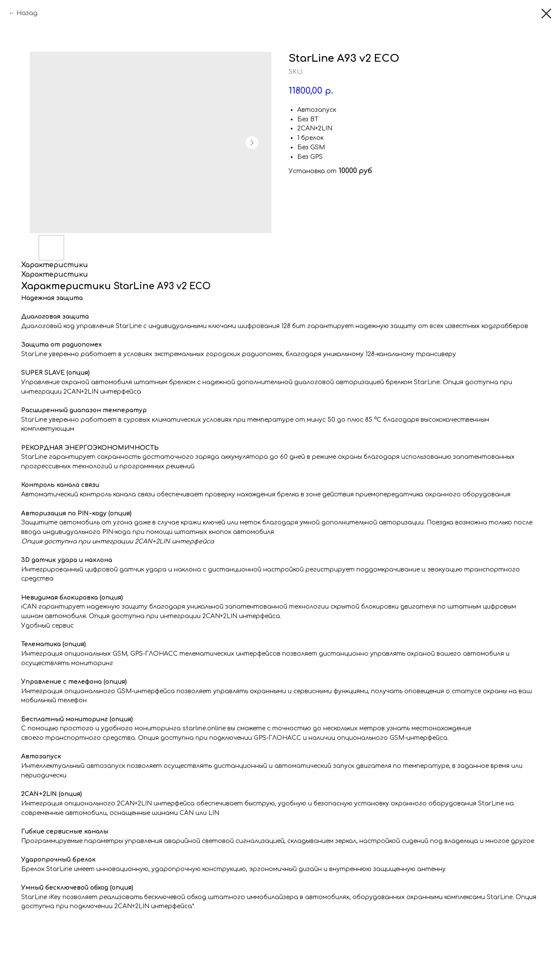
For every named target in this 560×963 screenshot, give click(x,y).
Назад (27, 13)
